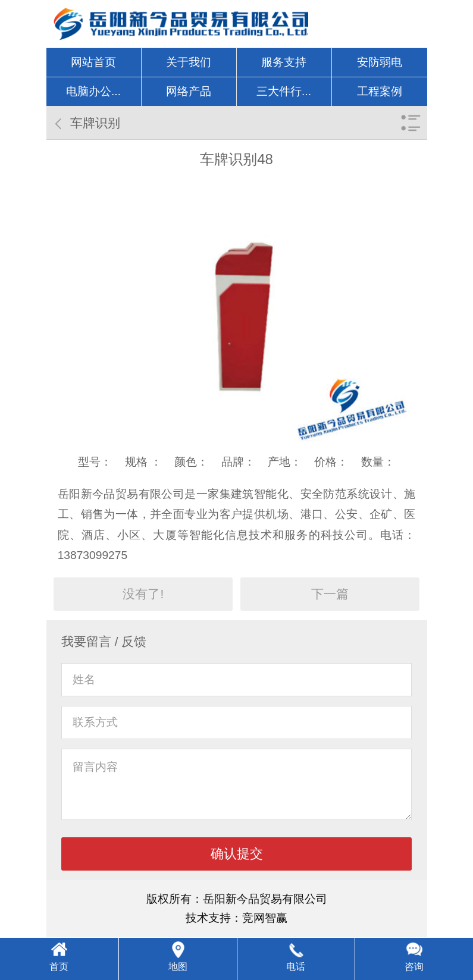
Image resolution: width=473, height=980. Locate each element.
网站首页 (93, 62)
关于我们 (189, 62)
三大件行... (284, 91)
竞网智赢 (265, 918)
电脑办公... (93, 91)
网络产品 (189, 91)
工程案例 (380, 91)
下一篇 (330, 594)
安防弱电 (380, 62)
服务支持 (284, 62)
